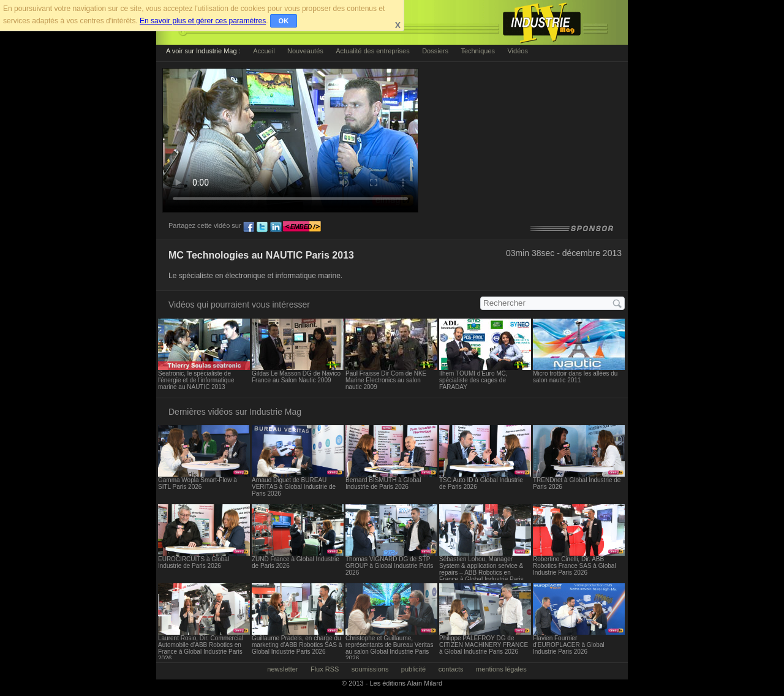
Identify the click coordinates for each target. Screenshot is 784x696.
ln (276, 227)
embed (302, 227)
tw (262, 227)
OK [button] (284, 21)
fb (249, 227)
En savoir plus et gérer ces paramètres (203, 21)
